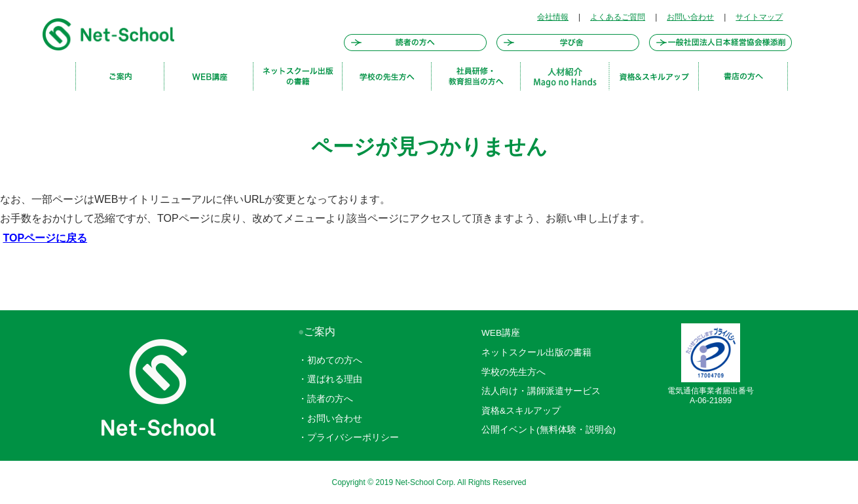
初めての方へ (335, 360)
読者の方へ (330, 399)
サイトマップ (759, 17)
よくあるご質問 (618, 17)
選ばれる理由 (335, 379)
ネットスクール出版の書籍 (536, 352)
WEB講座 (501, 333)
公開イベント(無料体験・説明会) (549, 430)
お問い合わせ (690, 17)
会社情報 (553, 17)
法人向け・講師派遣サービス (541, 391)
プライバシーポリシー (353, 438)
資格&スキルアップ (521, 411)
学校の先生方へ (513, 372)
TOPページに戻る (45, 238)
